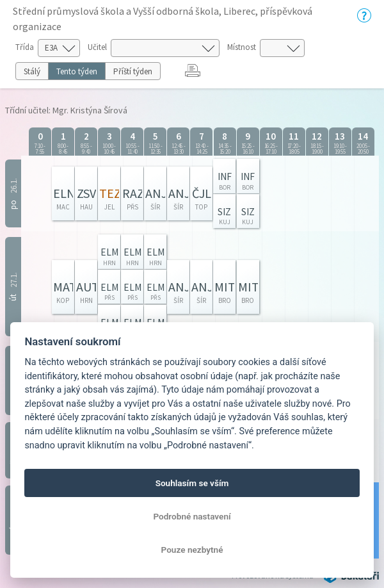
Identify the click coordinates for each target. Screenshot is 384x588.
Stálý (32, 71)
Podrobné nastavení (192, 516)
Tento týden (77, 71)
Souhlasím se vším (192, 483)
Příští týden (133, 71)
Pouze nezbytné (192, 550)
